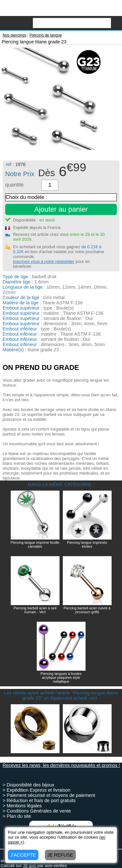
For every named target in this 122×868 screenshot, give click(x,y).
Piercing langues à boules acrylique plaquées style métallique (61, 678)
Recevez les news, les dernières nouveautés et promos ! (61, 765)
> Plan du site (17, 816)
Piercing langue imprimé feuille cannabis (35, 544)
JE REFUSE (60, 855)
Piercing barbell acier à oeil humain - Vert (35, 610)
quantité (14, 185)
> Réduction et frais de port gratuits (39, 800)
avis (29, 866)
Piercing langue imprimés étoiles (87, 544)
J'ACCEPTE (23, 855)
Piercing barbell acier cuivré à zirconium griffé (87, 610)
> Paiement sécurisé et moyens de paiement (49, 795)
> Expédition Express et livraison (36, 790)
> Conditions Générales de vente (37, 811)
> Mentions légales (22, 806)
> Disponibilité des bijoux (28, 785)
